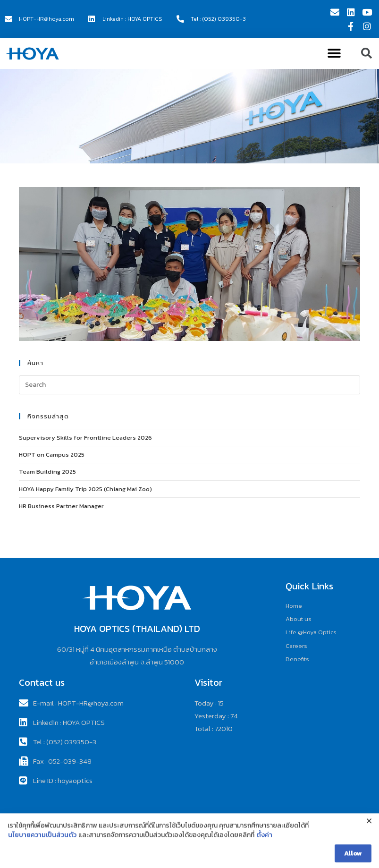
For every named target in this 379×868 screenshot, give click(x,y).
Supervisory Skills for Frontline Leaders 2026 (85, 438)
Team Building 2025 (47, 472)
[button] (334, 54)
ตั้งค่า (264, 846)
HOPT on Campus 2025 (52, 455)
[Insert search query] (189, 385)
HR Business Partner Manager (61, 506)
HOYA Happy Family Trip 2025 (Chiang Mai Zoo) (85, 489)
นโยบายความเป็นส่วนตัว (42, 846)
